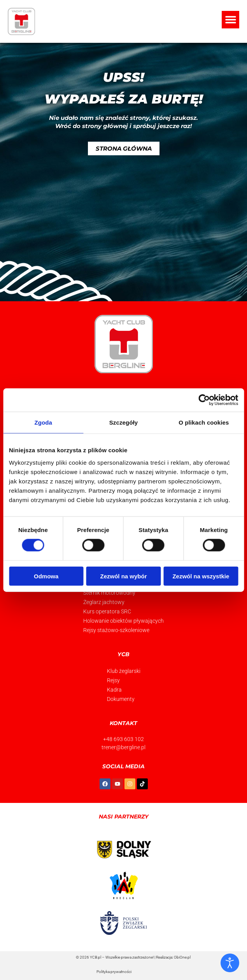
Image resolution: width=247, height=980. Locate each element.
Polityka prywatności (114, 972)
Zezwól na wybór (124, 576)
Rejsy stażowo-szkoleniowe (116, 630)
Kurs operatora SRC (107, 611)
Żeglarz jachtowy (104, 602)
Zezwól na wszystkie (201, 576)
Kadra (114, 690)
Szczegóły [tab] (123, 422)
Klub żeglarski (124, 671)
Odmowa (46, 576)
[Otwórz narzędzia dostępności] (230, 963)
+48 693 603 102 (123, 739)
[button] (230, 20)
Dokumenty (121, 699)
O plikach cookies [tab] (204, 422)
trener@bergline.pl (123, 747)
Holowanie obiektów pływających (123, 621)
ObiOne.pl (182, 957)
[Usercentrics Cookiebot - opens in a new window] (204, 400)
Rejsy (113, 680)
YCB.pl (95, 957)
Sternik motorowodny (109, 593)
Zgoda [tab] (43, 422)
